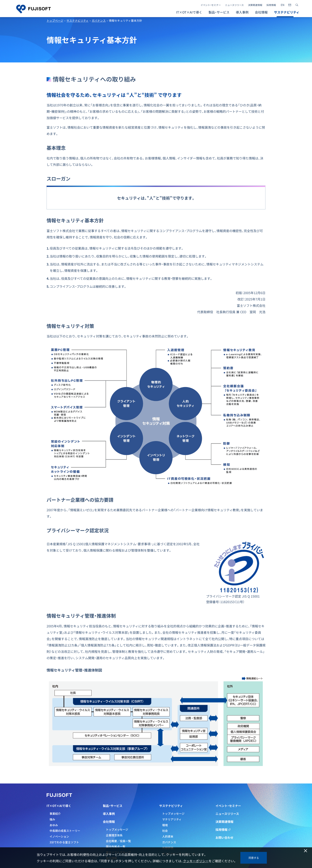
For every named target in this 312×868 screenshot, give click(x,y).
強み (52, 819)
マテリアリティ (172, 819)
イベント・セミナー (211, 5)
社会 (165, 831)
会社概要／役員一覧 (118, 841)
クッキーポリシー (196, 861)
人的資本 (168, 836)
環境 (165, 825)
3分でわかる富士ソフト (64, 842)
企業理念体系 (114, 835)
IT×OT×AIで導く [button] (189, 12)
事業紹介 (55, 814)
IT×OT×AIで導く (59, 806)
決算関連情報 (255, 5)
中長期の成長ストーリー (65, 831)
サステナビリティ (78, 20)
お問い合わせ (224, 838)
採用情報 (271, 5)
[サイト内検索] (297, 5)
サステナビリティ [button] (287, 12)
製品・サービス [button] (219, 12)
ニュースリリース (234, 5)
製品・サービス (113, 806)
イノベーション (59, 836)
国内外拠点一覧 (116, 847)
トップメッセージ (117, 829)
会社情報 (109, 822)
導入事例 (242, 12)
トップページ (55, 20)
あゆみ (54, 825)
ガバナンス (99, 20)
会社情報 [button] (261, 12)
